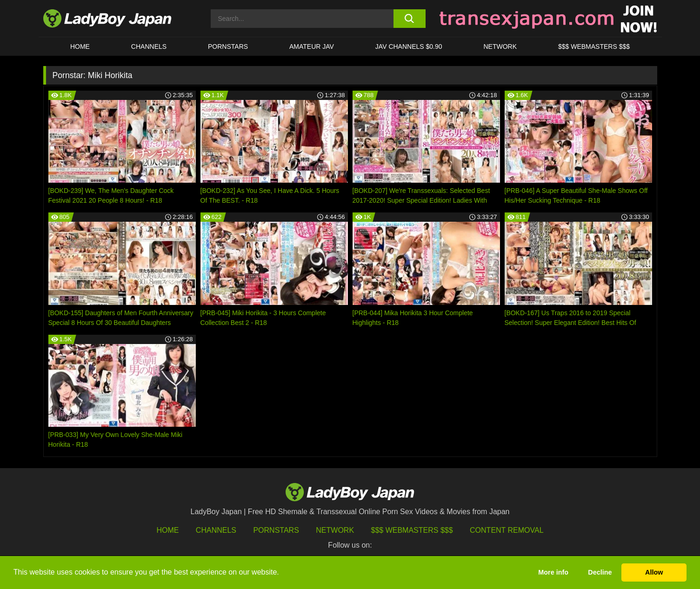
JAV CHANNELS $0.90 (409, 46)
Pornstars (228, 46)
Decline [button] (600, 572)
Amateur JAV (312, 46)
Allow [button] (654, 572)
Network (500, 46)
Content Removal (507, 530)
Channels (216, 530)
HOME (80, 46)
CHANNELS (149, 46)
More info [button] (553, 572)
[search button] (410, 19)
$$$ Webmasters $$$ (412, 530)
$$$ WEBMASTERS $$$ (594, 46)
